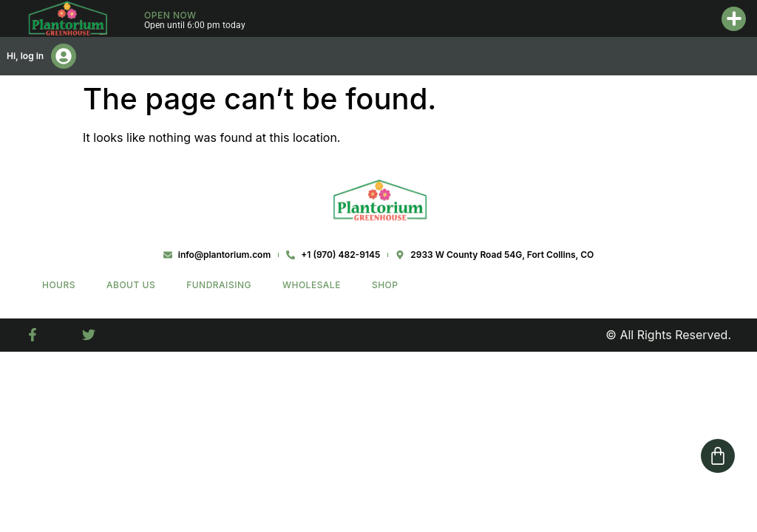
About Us (131, 285)
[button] (734, 19)
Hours (59, 285)
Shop (385, 285)
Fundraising (219, 285)
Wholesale (312, 285)
